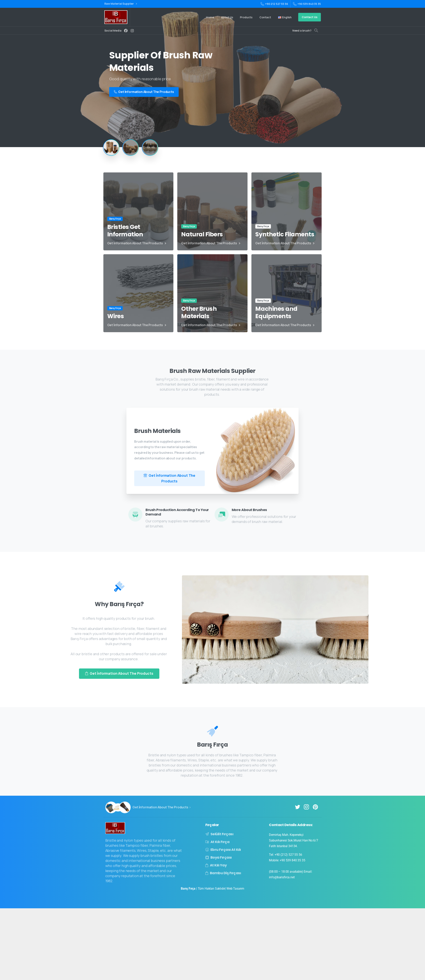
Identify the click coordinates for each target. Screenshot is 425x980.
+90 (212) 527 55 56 (288, 855)
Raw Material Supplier (121, 4)
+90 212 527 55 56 (274, 4)
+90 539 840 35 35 (307, 4)
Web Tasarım (235, 889)
